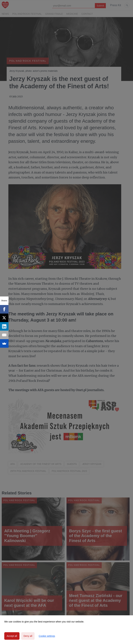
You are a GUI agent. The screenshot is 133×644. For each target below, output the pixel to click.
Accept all (12, 636)
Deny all (28, 636)
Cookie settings (47, 636)
